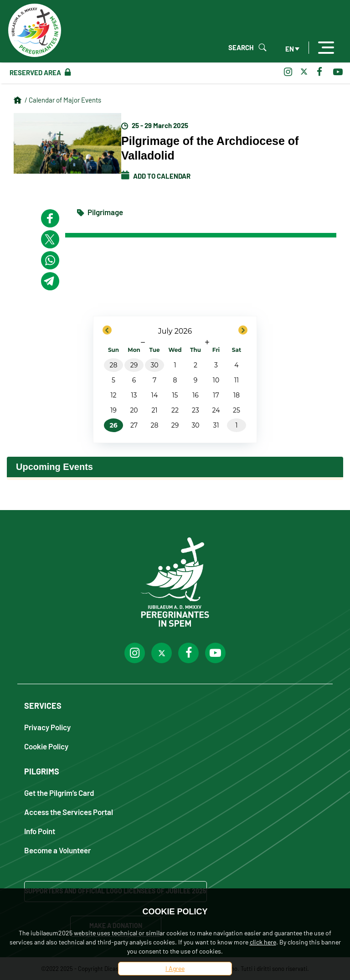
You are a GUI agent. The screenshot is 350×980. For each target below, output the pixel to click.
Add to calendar (156, 176)
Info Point (40, 831)
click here (263, 942)
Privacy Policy (47, 727)
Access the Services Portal (69, 812)
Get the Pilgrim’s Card (59, 792)
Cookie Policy (46, 746)
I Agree (175, 968)
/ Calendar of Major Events (63, 100)
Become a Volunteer (57, 850)
